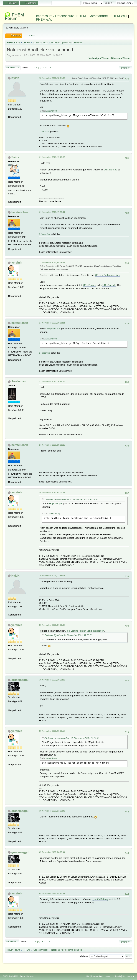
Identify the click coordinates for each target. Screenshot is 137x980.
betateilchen (20, 212)
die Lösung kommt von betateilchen (85, 631)
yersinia (17, 263)
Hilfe (88, 976)
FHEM (81, 16)
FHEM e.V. (44, 19)
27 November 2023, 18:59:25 (52, 445)
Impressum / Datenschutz (55, 16)
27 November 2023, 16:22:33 (52, 381)
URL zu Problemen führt (108, 275)
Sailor (15, 157)
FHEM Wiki (119, 16)
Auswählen (52, 111)
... (49, 67)
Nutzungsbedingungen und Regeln (106, 976)
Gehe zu (84, 956)
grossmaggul (20, 680)
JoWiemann (19, 381)
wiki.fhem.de (111, 170)
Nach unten (13, 68)
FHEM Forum (14, 17)
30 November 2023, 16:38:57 (52, 731)
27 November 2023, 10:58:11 (52, 323)
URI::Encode (109, 285)
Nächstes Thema (121, 58)
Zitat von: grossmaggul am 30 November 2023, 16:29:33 (72, 738)
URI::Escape (90, 285)
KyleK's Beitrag (100, 899)
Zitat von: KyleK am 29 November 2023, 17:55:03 (68, 635)
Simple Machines (27, 976)
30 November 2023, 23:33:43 (52, 811)
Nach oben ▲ (128, 976)
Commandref (98, 16)
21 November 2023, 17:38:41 (52, 212)
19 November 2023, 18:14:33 (52, 78)
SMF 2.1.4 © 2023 (11, 976)
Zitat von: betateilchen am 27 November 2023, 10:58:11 (71, 499)
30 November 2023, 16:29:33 (52, 680)
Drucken (125, 68)
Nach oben (12, 942)
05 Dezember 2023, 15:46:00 (52, 893)
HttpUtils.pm (53, 329)
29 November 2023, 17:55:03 (52, 576)
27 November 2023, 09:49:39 (52, 262)
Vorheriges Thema (99, 58)
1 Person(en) (45, 234)
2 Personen (44, 132)
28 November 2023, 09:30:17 (52, 492)
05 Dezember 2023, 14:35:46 (52, 852)
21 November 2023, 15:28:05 (52, 157)
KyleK (15, 78)
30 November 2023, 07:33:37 (52, 625)
